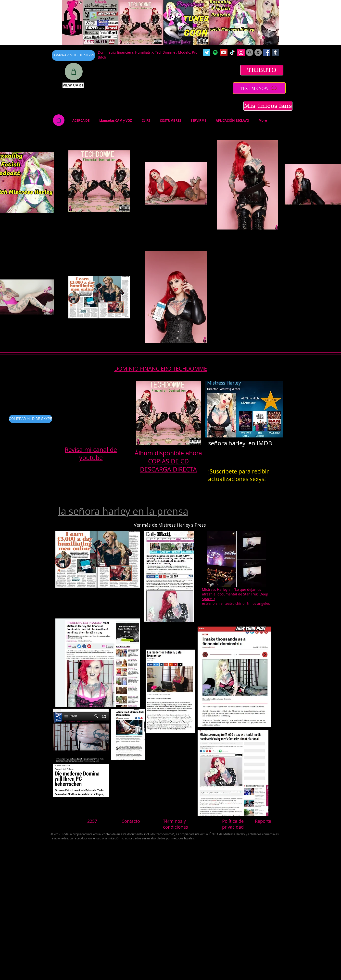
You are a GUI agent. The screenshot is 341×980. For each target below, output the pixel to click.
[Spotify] (215, 52)
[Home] (59, 120)
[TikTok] (232, 52)
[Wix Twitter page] (207, 52)
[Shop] (74, 72)
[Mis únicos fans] (268, 106)
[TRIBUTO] (262, 70)
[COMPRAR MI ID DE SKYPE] (73, 55)
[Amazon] (250, 52)
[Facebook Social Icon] (267, 52)
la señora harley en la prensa (123, 511)
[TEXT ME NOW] (259, 88)
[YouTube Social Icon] (224, 52)
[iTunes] (258, 52)
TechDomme (165, 52)
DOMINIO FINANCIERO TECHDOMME (161, 369)
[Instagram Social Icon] (241, 52)
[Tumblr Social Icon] (275, 52)
